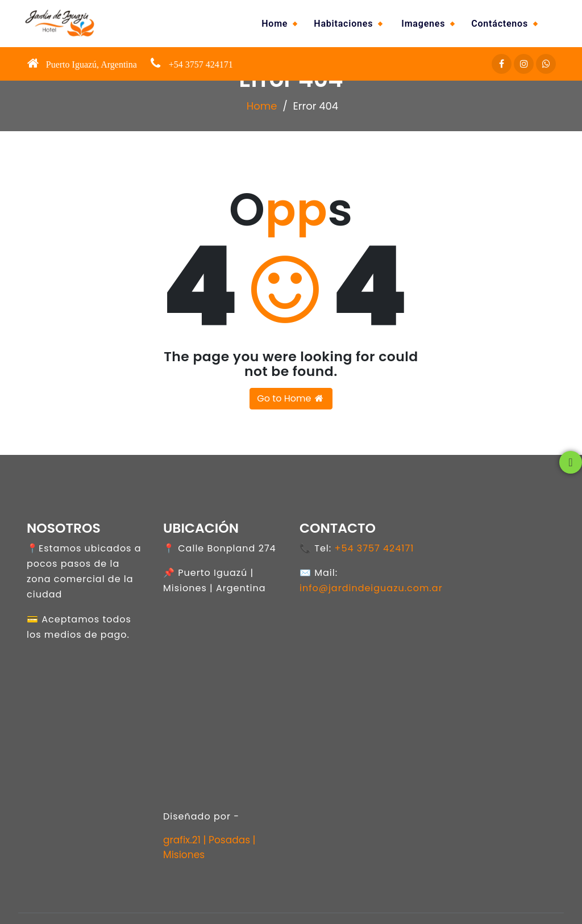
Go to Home (291, 398)
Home (275, 24)
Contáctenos (500, 24)
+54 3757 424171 (374, 548)
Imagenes (423, 24)
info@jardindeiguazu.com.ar (371, 588)
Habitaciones (343, 24)
